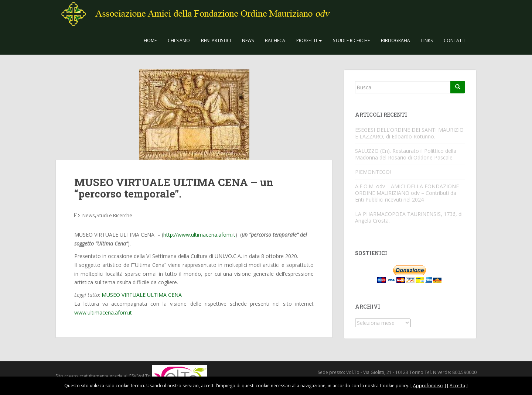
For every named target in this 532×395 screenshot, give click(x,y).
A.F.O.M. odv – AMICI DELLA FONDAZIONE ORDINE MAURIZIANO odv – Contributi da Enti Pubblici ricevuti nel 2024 (407, 193)
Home (150, 40)
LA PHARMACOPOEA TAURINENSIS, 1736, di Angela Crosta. (409, 217)
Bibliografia (395, 40)
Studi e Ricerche (351, 40)
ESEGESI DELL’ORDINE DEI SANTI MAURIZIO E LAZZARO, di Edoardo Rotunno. (409, 133)
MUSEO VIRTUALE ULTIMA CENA (142, 295)
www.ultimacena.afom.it (103, 312)
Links (427, 40)
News (248, 40)
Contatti (455, 40)
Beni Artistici (216, 40)
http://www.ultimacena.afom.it (199, 235)
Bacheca (275, 40)
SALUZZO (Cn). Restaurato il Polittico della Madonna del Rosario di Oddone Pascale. (406, 154)
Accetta (457, 386)
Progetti (309, 40)
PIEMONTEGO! (373, 172)
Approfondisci (428, 386)
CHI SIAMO (179, 40)
